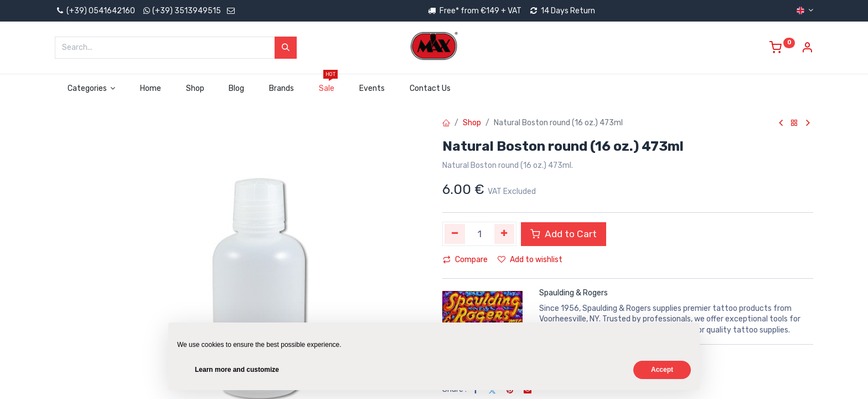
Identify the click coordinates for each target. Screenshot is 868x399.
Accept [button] (662, 370)
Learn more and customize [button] (237, 370)
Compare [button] (465, 260)
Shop (472, 123)
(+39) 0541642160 (95, 11)
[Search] (286, 48)
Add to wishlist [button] (530, 260)
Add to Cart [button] (564, 234)
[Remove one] (455, 234)
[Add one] (505, 234)
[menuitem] (151, 89)
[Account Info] (807, 49)
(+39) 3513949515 (187, 11)
